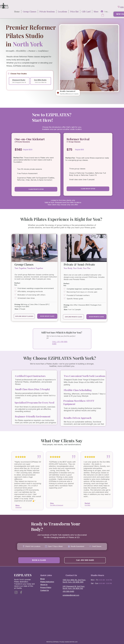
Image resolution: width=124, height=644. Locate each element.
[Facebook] (21, 592)
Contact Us (45, 590)
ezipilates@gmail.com (71, 595)
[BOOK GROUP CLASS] (47, 316)
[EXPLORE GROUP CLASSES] (24, 316)
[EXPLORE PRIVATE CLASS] (73, 317)
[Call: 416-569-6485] (85, 560)
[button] (63, 11)
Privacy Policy (46, 587)
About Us (44, 585)
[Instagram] (16, 592)
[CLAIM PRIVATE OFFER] (36, 189)
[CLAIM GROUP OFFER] (88, 189)
